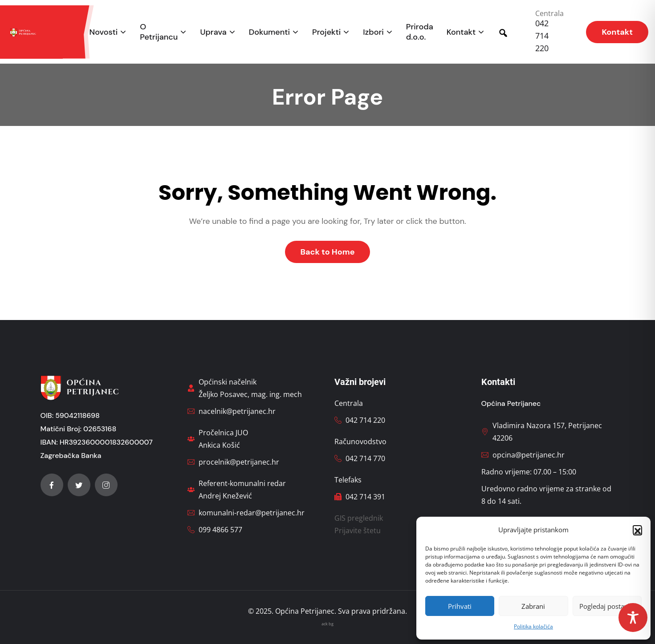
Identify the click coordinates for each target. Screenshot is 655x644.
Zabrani (533, 606)
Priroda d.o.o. (420, 32)
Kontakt (461, 32)
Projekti (326, 32)
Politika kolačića (533, 626)
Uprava (213, 32)
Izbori (373, 32)
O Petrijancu (159, 32)
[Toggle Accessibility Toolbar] (633, 618)
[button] (637, 530)
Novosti (104, 32)
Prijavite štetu (358, 531)
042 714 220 (542, 36)
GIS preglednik (359, 518)
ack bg (327, 624)
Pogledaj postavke (607, 606)
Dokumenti (269, 32)
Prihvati (460, 606)
